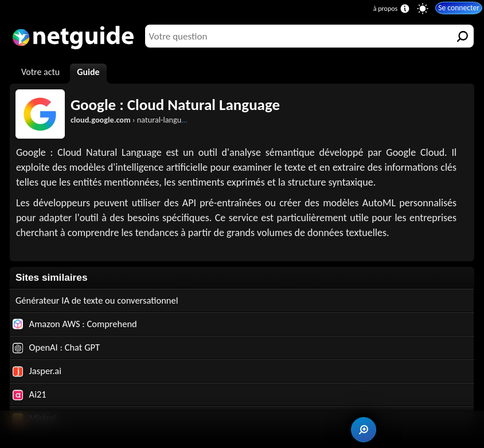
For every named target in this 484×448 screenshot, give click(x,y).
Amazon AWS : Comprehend (77, 325)
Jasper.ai (38, 373)
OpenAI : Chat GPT (58, 349)
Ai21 (30, 397)
